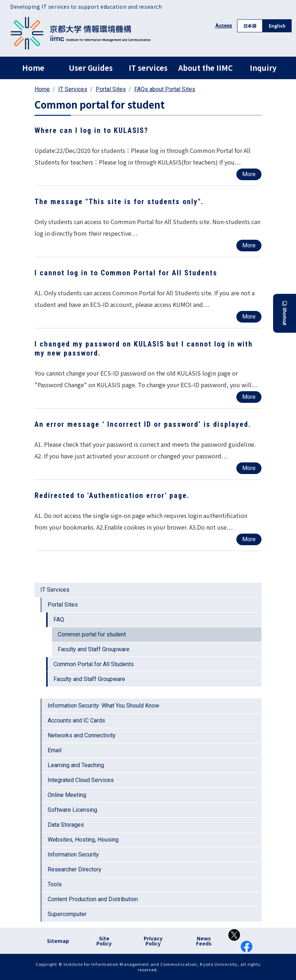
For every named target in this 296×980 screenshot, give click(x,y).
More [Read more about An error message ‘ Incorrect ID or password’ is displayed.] (249, 468)
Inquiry (263, 68)
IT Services (73, 89)
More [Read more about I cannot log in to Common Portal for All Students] (249, 317)
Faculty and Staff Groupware (94, 649)
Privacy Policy (153, 941)
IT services (148, 68)
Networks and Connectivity (82, 735)
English (277, 26)
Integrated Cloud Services (81, 780)
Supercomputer (67, 914)
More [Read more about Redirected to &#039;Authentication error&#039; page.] (249, 539)
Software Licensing (72, 810)
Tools (55, 884)
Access (224, 26)
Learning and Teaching (76, 765)
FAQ (59, 619)
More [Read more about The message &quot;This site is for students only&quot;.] (249, 245)
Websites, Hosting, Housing (83, 840)
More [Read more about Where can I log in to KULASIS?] (249, 174)
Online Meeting (67, 795)
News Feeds (204, 941)
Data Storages (66, 825)
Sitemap (58, 941)
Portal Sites (111, 89)
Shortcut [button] (285, 313)
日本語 (250, 26)
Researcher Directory (75, 869)
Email (55, 750)
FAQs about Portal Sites (165, 89)
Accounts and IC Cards (76, 720)
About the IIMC (205, 68)
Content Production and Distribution (93, 899)
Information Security (73, 855)
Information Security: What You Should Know (103, 706)
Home (33, 68)
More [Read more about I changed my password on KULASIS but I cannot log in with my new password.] (249, 397)
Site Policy (104, 941)
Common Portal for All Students (94, 664)
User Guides (91, 68)
